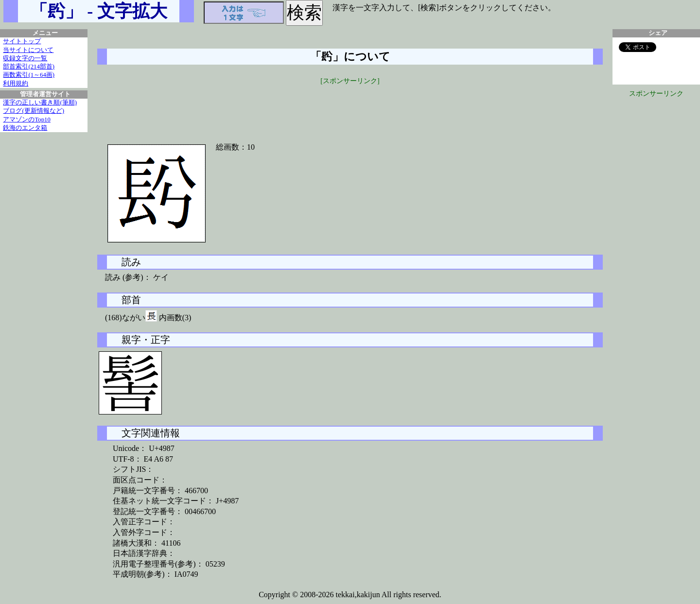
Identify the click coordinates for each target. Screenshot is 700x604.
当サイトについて (28, 50)
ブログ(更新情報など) (34, 111)
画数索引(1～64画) (29, 75)
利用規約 (16, 84)
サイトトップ (22, 41)
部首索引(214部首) (29, 67)
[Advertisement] (350, 108)
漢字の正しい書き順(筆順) (40, 103)
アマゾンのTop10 (27, 120)
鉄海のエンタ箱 (25, 128)
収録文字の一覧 (25, 58)
